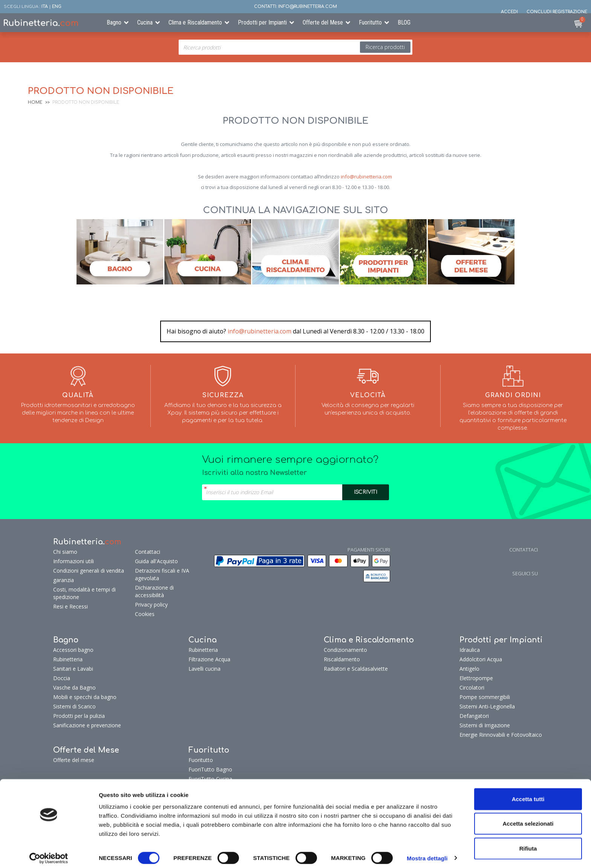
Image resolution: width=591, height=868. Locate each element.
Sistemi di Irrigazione (485, 725)
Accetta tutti (528, 794)
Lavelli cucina (204, 669)
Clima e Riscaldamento (195, 22)
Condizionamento (345, 650)
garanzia (64, 580)
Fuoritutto (370, 22)
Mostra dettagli (427, 853)
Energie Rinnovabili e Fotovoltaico (501, 735)
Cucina (145, 22)
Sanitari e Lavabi (73, 669)
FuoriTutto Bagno (210, 769)
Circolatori (472, 687)
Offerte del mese (74, 760)
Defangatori (474, 716)
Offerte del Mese (323, 22)
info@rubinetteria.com (366, 177)
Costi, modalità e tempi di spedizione (84, 593)
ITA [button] (45, 7)
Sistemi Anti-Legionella (487, 706)
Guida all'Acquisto (156, 561)
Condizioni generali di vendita (89, 571)
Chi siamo (65, 552)
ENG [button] (57, 7)
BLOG (404, 22)
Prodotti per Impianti (262, 22)
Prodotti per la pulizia (79, 716)
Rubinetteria (68, 659)
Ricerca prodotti (385, 47)
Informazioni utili (73, 561)
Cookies (145, 614)
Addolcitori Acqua (481, 659)
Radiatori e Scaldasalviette (356, 669)
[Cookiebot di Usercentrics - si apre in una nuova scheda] (49, 853)
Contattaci (148, 552)
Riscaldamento (342, 659)
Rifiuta (528, 843)
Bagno (114, 22)
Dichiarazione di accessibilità (154, 591)
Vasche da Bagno (74, 687)
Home (35, 102)
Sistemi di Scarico (74, 706)
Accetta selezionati (528, 819)
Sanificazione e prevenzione (87, 725)
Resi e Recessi (70, 606)
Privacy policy (151, 605)
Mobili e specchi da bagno (85, 697)
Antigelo (469, 669)
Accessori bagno (73, 650)
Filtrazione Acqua (209, 659)
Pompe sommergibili (485, 697)
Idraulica (470, 650)
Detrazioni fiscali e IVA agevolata (162, 574)
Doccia (62, 678)
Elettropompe (476, 678)
